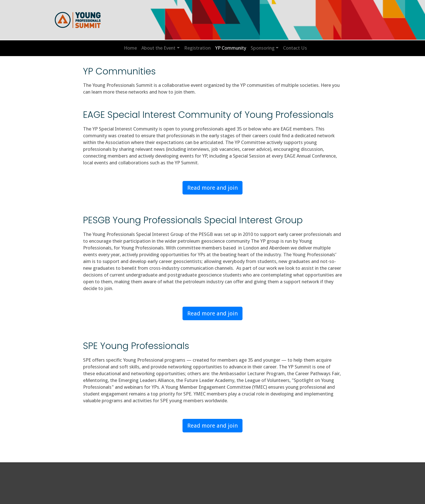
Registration (197, 48)
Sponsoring (263, 48)
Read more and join (212, 188)
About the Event (158, 48)
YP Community (231, 48)
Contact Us (295, 48)
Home (130, 48)
